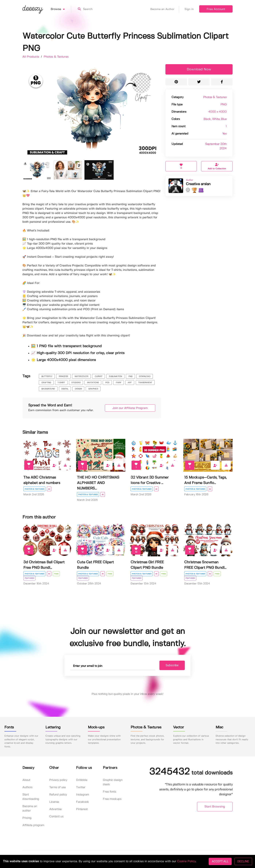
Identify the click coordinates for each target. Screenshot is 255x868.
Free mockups (112, 799)
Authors (27, 787)
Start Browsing (215, 807)
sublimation (115, 377)
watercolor (81, 377)
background (48, 389)
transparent (145, 383)
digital (65, 389)
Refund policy (58, 795)
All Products (31, 57)
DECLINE (243, 861)
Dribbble (82, 780)
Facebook (82, 802)
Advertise (55, 809)
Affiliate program (33, 825)
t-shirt (61, 383)
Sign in (189, 9)
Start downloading (31, 797)
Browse (61, 9)
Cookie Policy (186, 861)
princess (63, 377)
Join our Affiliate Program (130, 408)
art (130, 383)
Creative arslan (198, 184)
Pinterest (82, 809)
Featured (29, 578)
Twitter (81, 787)
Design (78, 389)
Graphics (93, 389)
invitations (93, 383)
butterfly (47, 377)
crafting (46, 383)
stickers (76, 383)
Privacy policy (58, 780)
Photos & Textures (56, 57)
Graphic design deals (113, 782)
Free (56, 574)
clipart (99, 377)
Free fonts (109, 792)
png (130, 377)
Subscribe (172, 665)
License (54, 802)
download (145, 377)
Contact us (56, 817)
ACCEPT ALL (220, 861)
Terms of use (57, 787)
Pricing (27, 818)
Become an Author (165, 9)
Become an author (30, 808)
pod (107, 383)
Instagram (83, 795)
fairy (119, 383)
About (26, 780)
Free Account (216, 9)
